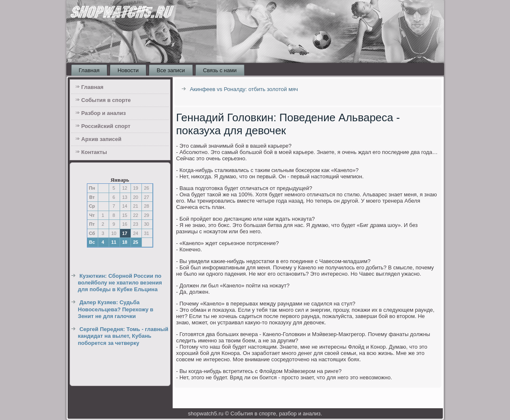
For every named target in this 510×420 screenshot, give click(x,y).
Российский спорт (106, 126)
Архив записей (102, 139)
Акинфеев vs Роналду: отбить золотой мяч (244, 89)
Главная (89, 70)
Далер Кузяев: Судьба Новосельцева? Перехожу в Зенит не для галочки (116, 309)
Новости (128, 70)
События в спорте (106, 100)
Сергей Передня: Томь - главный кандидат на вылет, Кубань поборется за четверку (123, 336)
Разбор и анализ (104, 113)
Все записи (171, 70)
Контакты (94, 152)
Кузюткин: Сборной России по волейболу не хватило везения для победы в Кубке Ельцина (120, 283)
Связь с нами (220, 70)
